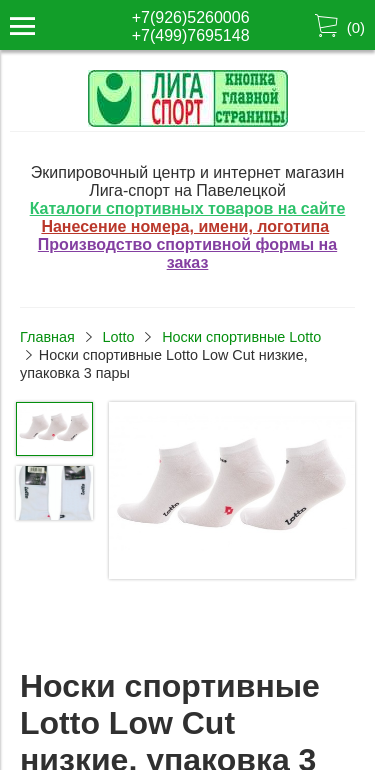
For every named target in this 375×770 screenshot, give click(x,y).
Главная (47, 337)
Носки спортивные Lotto (241, 337)
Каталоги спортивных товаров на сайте (188, 208)
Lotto (118, 337)
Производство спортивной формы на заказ (187, 253)
